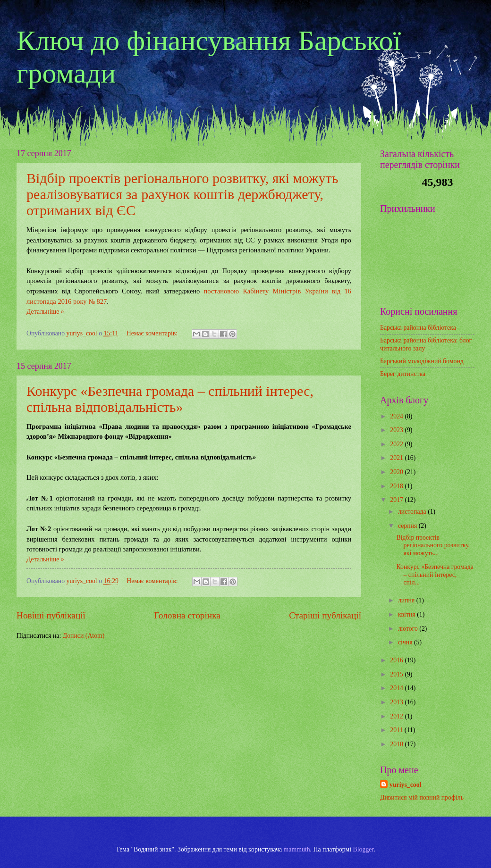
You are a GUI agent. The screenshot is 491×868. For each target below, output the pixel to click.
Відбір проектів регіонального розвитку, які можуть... (433, 545)
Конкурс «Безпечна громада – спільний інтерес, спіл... (435, 575)
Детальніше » (45, 312)
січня (406, 642)
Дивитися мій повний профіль (422, 797)
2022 (397, 444)
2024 (397, 416)
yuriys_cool (405, 785)
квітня (407, 614)
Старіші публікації (325, 615)
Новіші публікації (51, 615)
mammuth (297, 849)
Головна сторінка (187, 615)
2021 (397, 458)
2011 (397, 730)
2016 (397, 660)
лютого (409, 629)
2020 (397, 472)
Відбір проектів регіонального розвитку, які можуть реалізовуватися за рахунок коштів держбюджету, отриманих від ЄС (182, 194)
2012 (397, 716)
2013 (397, 702)
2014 (397, 688)
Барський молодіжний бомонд (422, 361)
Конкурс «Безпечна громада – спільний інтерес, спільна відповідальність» (170, 399)
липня (407, 600)
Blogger (364, 849)
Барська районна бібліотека (418, 328)
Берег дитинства (403, 374)
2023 (397, 430)
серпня (408, 526)
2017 (397, 500)
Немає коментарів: (153, 333)
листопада (413, 512)
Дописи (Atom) (84, 636)
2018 (397, 486)
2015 (397, 674)
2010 (397, 744)
